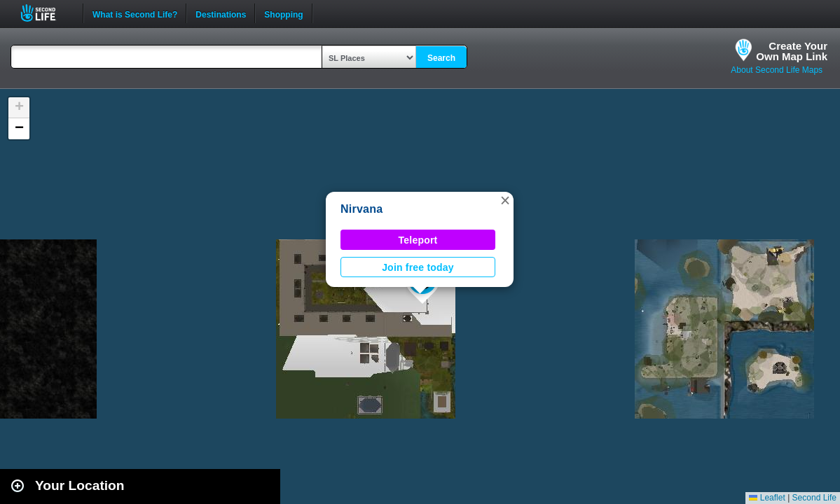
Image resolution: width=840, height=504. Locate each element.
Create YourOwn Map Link (792, 51)
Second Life (46, 13)
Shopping (283, 13)
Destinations (221, 13)
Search (441, 58)
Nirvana (362, 209)
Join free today (418, 267)
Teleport (418, 240)
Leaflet (767, 498)
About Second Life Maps (777, 70)
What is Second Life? (135, 13)
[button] (505, 200)
